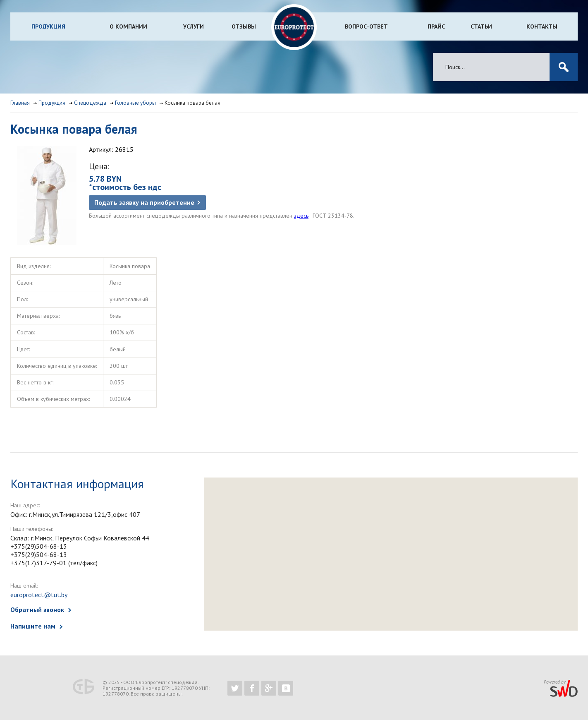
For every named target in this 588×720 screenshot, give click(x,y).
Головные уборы (135, 103)
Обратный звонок (37, 610)
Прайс (436, 26)
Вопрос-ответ (366, 26)
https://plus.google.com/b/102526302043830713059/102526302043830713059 (269, 688)
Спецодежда (90, 103)
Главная (20, 103)
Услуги (194, 26)
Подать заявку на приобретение (144, 202)
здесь (301, 216)
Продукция (48, 26)
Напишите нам (33, 626)
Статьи (481, 26)
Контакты (542, 26)
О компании (128, 26)
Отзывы (244, 26)
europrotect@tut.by (39, 595)
